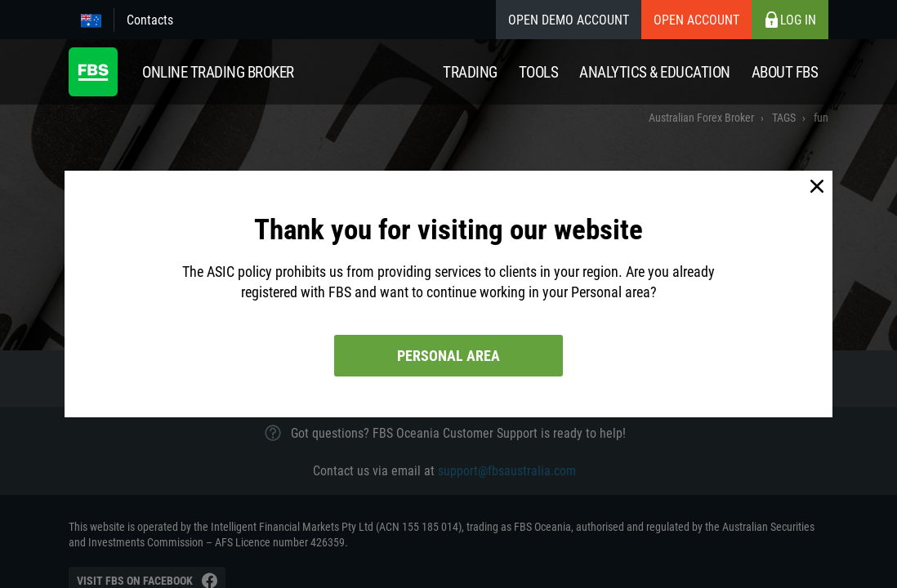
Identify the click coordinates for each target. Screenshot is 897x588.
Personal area (448, 356)
